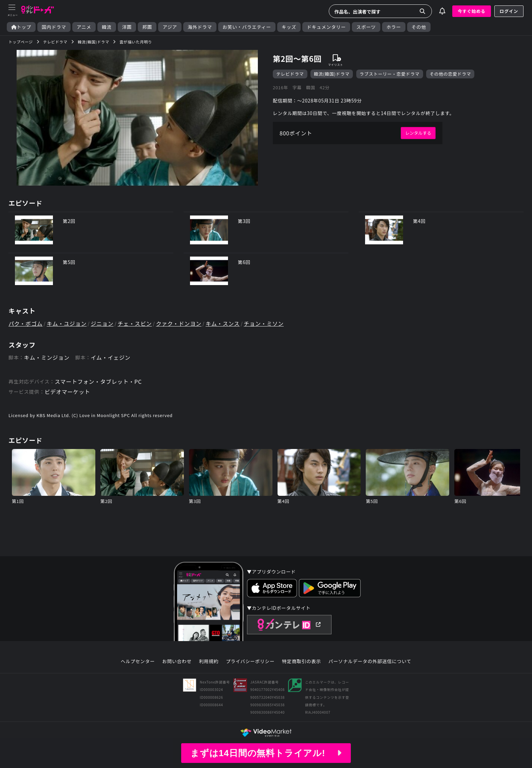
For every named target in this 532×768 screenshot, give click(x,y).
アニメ (84, 27)
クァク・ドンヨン (179, 323)
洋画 (127, 27)
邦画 (147, 27)
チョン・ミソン (264, 323)
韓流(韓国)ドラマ (332, 74)
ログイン (509, 11)
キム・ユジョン (67, 323)
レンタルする (418, 133)
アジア (170, 27)
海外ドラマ (200, 27)
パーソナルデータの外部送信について (370, 661)
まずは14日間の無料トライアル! (266, 753)
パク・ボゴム (25, 323)
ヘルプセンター (138, 661)
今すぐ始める (472, 11)
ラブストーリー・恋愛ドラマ (390, 74)
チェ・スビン (135, 323)
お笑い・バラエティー (247, 27)
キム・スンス (223, 323)
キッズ (289, 27)
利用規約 (209, 661)
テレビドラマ (290, 74)
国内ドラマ (54, 27)
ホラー (394, 27)
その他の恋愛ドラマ (450, 74)
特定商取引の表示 (301, 661)
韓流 (107, 27)
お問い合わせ (177, 661)
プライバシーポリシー (250, 661)
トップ (21, 27)
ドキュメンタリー (326, 27)
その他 (419, 27)
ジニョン (102, 323)
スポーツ (366, 27)
